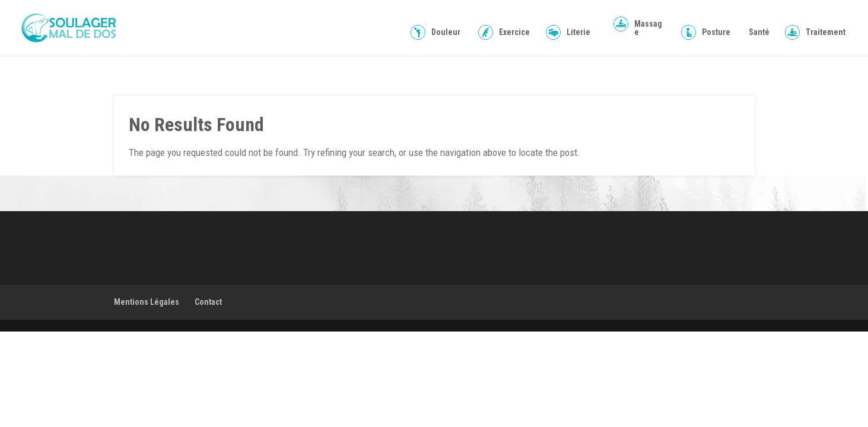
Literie (578, 32)
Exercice (514, 32)
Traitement (826, 32)
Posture (716, 32)
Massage (648, 28)
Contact (208, 302)
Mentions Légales (147, 302)
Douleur (446, 32)
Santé (759, 32)
